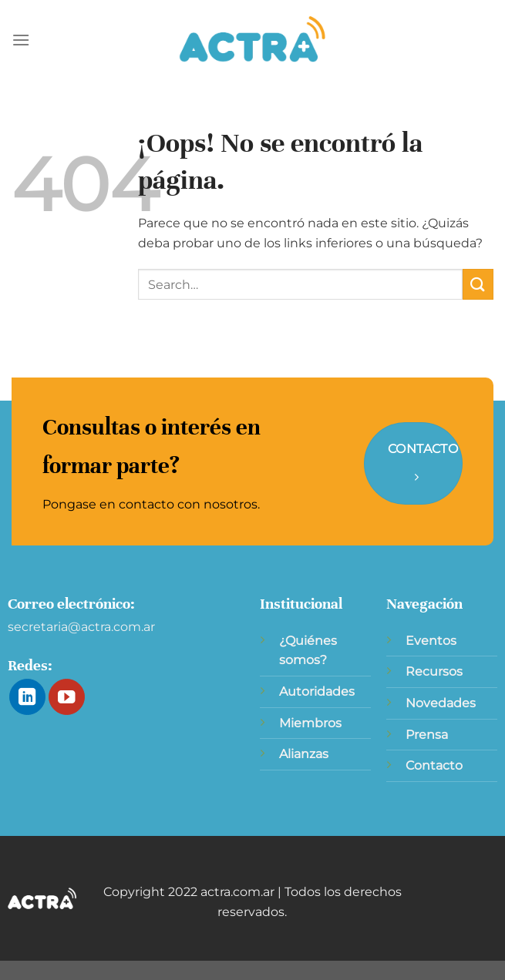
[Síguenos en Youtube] (67, 697)
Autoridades (317, 691)
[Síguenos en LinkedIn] (27, 697)
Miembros (310, 723)
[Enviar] (478, 284)
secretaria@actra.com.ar (81, 627)
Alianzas (304, 754)
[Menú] (21, 40)
